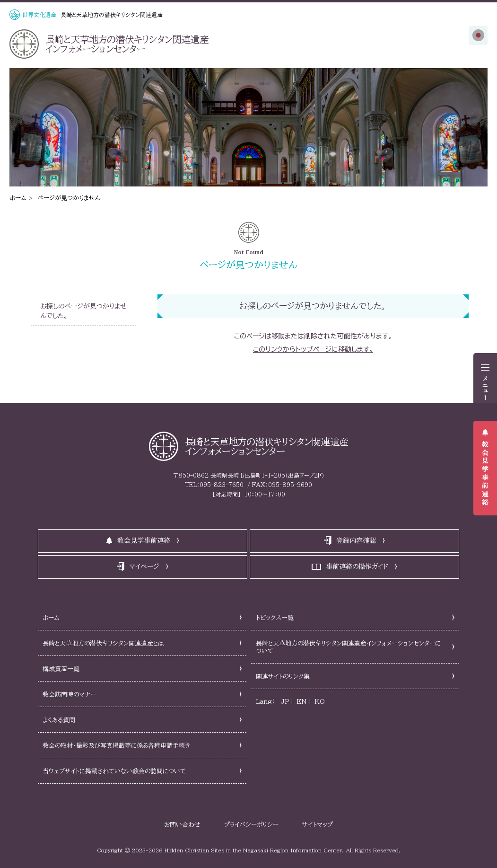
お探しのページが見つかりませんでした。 (83, 311)
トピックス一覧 (275, 618)
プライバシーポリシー (251, 825)
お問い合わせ (182, 825)
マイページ (144, 567)
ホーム (18, 198)
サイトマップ (318, 825)
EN (302, 702)
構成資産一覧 (61, 669)
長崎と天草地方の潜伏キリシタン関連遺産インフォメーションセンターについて (348, 647)
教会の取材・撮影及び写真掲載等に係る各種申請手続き (116, 746)
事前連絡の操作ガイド (357, 567)
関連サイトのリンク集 (283, 677)
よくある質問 (59, 720)
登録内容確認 (356, 540)
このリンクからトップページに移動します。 (313, 349)
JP (285, 702)
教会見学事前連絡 (485, 474)
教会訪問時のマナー (69, 695)
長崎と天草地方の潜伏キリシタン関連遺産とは (103, 643)
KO (320, 702)
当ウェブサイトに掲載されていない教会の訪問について (114, 771)
